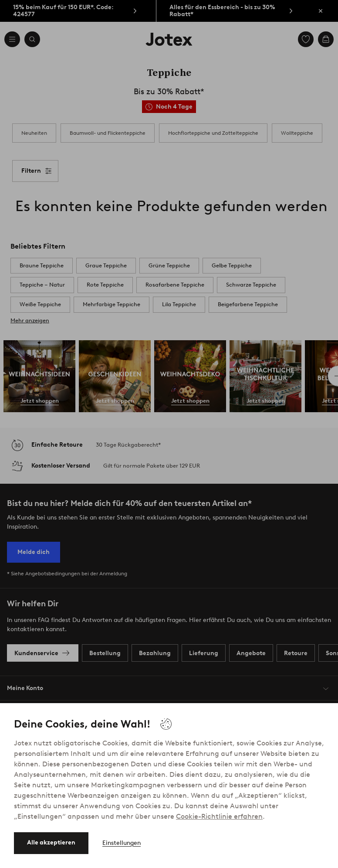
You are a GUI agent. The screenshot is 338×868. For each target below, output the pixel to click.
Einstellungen (122, 843)
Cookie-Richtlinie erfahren (219, 816)
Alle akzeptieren (51, 842)
